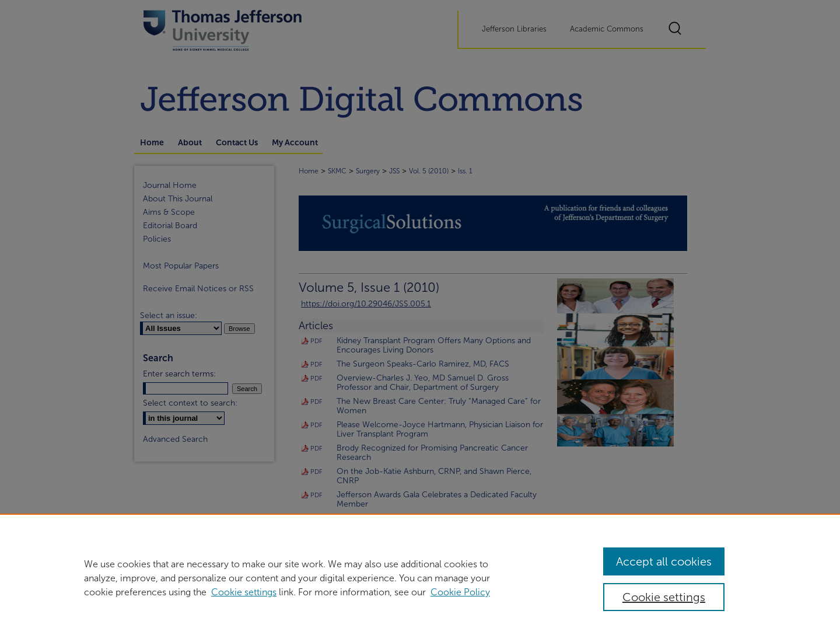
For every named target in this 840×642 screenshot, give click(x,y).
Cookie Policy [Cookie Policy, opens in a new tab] (460, 592)
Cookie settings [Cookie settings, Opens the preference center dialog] (664, 597)
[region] (420, 578)
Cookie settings (244, 592)
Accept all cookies (664, 561)
